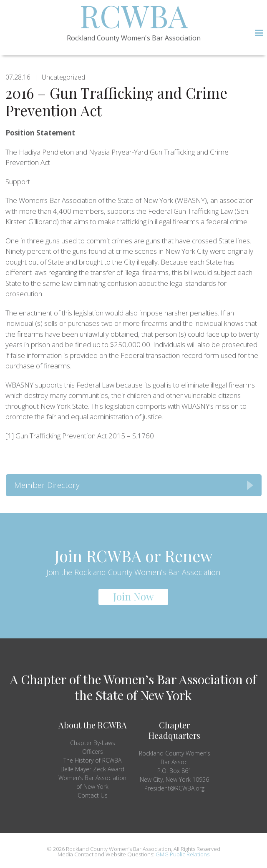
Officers (93, 752)
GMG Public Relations (183, 854)
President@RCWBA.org (174, 788)
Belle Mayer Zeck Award (92, 769)
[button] (259, 33)
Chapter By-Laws (93, 743)
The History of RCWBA (92, 760)
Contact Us (93, 795)
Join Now (133, 596)
